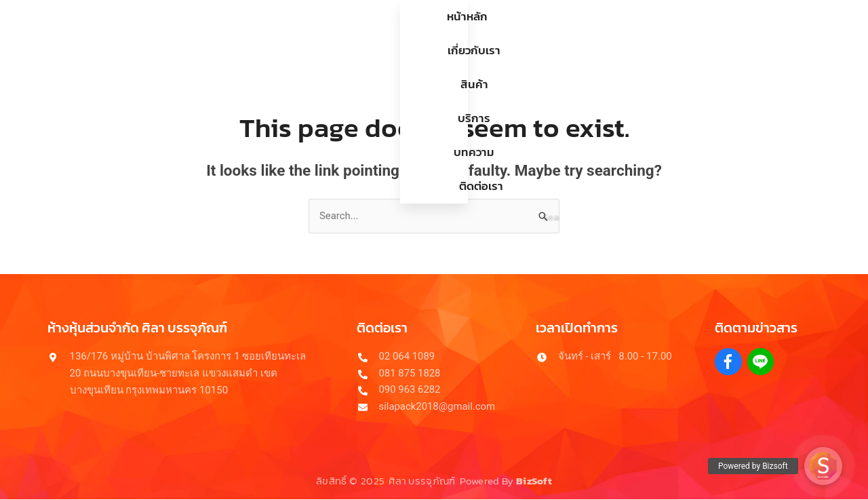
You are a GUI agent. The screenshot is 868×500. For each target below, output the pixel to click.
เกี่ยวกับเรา (341, 34)
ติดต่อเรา (599, 34)
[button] (823, 466)
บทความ (530, 34)
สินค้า (409, 34)
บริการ (466, 34)
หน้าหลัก (267, 34)
